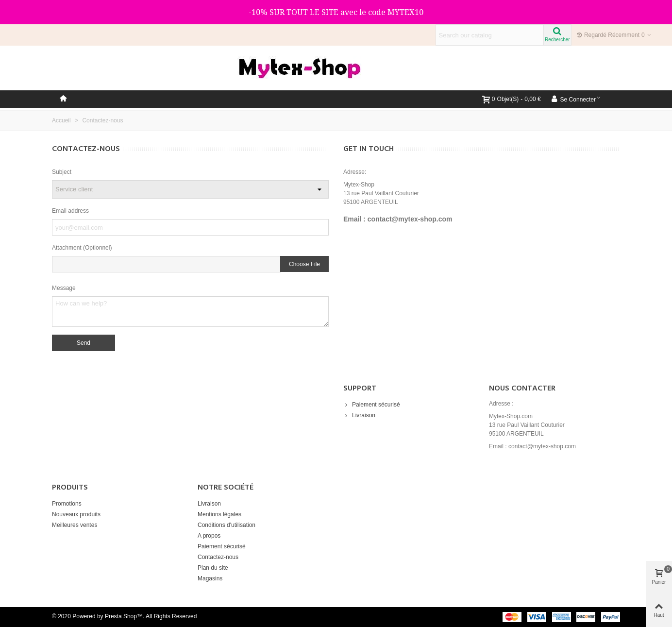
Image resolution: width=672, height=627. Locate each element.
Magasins (210, 578)
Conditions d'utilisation (227, 525)
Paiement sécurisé (372, 405)
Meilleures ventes (75, 525)
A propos (209, 536)
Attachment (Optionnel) (82, 248)
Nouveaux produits (76, 514)
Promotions (67, 504)
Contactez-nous (218, 557)
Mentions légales (219, 514)
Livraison (359, 415)
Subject (62, 172)
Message (64, 288)
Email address (70, 211)
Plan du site (213, 568)
